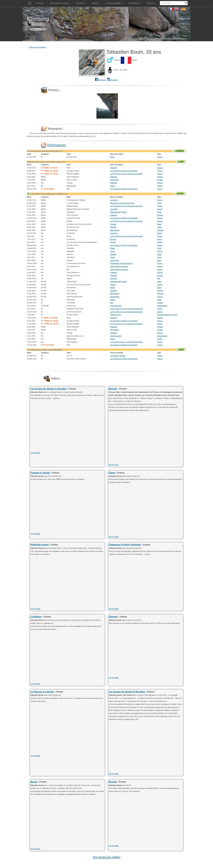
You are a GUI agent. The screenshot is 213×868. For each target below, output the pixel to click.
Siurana (113, 239)
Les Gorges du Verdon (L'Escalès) (49, 389)
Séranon (113, 617)
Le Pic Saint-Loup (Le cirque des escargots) (126, 174)
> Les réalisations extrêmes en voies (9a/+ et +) (49, 194)
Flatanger (114, 168)
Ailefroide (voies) (40, 545)
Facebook (100, 80)
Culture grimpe (114, 3)
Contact (152, 3)
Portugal (160, 230)
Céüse (113, 186)
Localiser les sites (60, 3)
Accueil (40, 3)
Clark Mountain (116, 306)
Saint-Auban (115, 297)
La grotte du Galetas (118, 356)
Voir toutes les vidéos (106, 857)
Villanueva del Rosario (118, 212)
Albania (160, 303)
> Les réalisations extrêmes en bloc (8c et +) (44, 151)
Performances (56, 145)
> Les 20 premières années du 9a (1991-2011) (45, 350)
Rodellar (113, 224)
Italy (159, 279)
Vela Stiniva (115, 180)
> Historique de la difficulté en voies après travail (46, 162)
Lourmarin (114, 200)
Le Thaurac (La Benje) (42, 692)
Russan (113, 242)
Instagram (113, 80)
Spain (159, 203)
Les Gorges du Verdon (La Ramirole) (124, 171)
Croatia (160, 180)
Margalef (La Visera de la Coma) (122, 203)
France (160, 157)
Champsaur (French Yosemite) (125, 545)
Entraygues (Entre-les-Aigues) (121, 263)
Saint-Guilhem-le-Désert (119, 266)
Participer (135, 3)
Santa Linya (115, 260)
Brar (112, 303)
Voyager (81, 3)
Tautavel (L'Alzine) (40, 473)
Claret (112, 473)
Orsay (112, 157)
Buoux (34, 782)
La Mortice (36, 617)
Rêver (96, 3)
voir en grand (35, 453)
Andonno (113, 279)
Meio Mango (115, 230)
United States (162, 306)
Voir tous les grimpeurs (37, 47)
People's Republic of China (167, 315)
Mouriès (113, 389)
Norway (160, 168)
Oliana (113, 248)
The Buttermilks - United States (171, 39)
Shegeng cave (116, 315)
